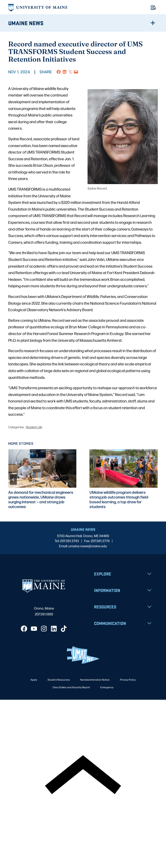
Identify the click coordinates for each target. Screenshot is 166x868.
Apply (34, 680)
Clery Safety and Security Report (71, 687)
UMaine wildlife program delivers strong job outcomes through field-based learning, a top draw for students (119, 499)
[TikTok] (64, 629)
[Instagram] (44, 629)
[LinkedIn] (54, 629)
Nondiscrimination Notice (95, 680)
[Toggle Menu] (153, 8)
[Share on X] (70, 72)
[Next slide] (153, 480)
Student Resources (59, 680)
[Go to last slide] (13, 480)
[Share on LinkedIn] (65, 72)
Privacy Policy (128, 680)
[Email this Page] (76, 72)
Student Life (34, 427)
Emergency (107, 687)
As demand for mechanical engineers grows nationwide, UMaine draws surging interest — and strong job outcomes (41, 499)
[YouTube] (34, 629)
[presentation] (42, 469)
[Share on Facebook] (59, 72)
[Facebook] (24, 629)
